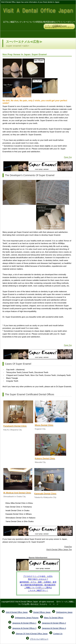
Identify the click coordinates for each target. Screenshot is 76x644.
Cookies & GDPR (59, 26)
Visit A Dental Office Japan (38, 12)
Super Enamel (38, 565)
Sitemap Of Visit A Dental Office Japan (32, 634)
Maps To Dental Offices (54, 618)
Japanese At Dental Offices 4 (54, 628)
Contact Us (58, 634)
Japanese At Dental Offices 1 (24, 623)
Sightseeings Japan (64, 612)
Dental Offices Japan (42, 612)
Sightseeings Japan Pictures (27, 618)
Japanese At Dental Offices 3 (24, 628)
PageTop (68, 547)
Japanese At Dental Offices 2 (54, 623)
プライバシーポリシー (39, 639)
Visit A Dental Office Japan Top (59, 549)
